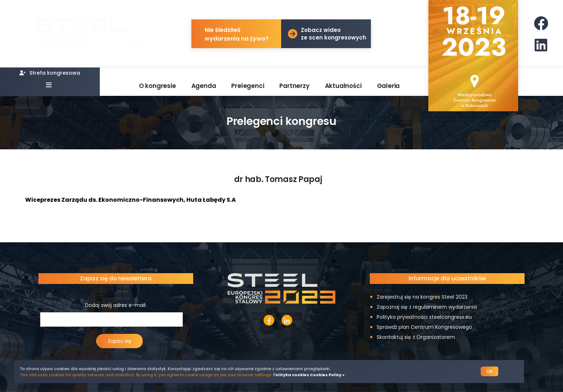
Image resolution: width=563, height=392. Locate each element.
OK (490, 371)
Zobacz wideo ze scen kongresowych (334, 34)
